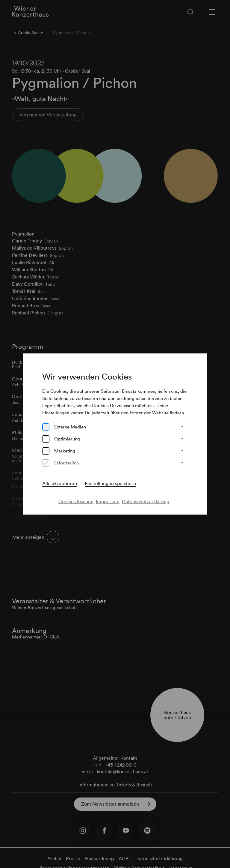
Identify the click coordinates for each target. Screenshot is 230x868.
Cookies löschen (76, 501)
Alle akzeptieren (60, 483)
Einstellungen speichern (110, 483)
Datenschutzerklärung (146, 501)
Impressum (108, 501)
